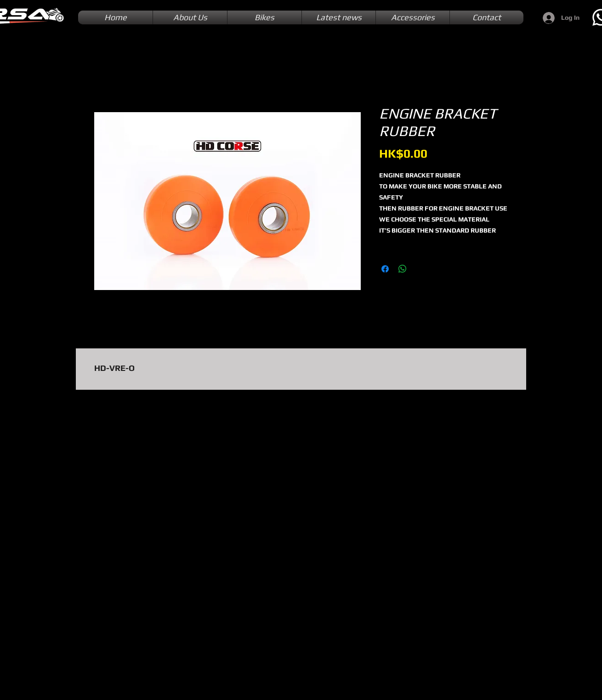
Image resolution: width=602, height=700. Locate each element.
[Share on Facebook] (385, 269)
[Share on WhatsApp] (403, 269)
